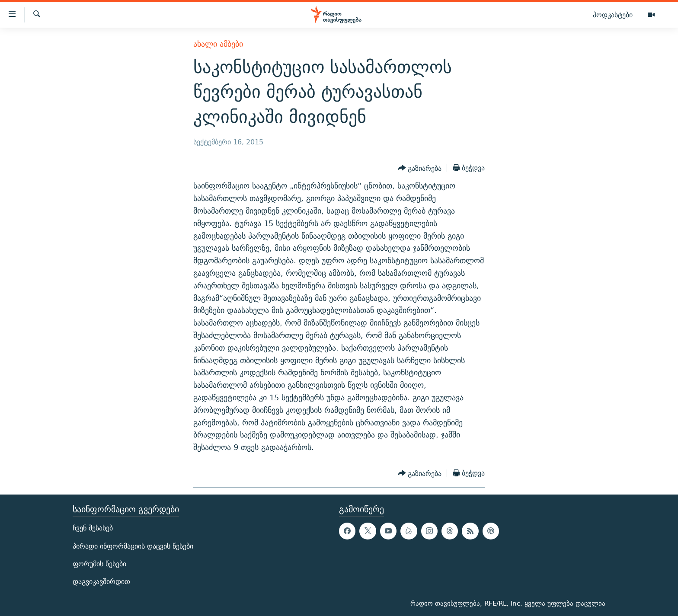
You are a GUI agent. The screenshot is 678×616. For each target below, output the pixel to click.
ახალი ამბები (218, 44)
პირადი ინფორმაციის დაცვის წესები (133, 546)
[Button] (420, 168)
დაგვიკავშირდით (101, 582)
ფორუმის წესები (99, 564)
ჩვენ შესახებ (93, 528)
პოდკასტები (613, 15)
